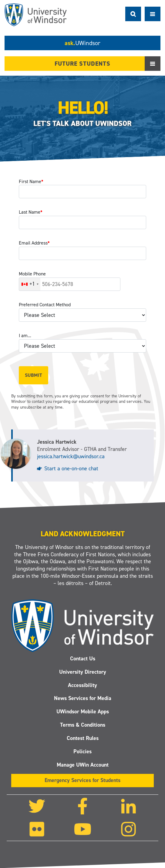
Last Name (31, 212)
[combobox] (30, 284)
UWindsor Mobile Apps (82, 712)
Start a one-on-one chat (71, 469)
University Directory (82, 672)
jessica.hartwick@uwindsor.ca (71, 456)
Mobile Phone (32, 274)
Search (133, 14)
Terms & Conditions (82, 725)
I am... (25, 335)
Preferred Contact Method (45, 305)
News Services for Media (82, 698)
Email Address (34, 243)
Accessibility (82, 685)
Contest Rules (82, 738)
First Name (31, 181)
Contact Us (82, 659)
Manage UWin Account (82, 764)
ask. (82, 43)
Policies (82, 751)
